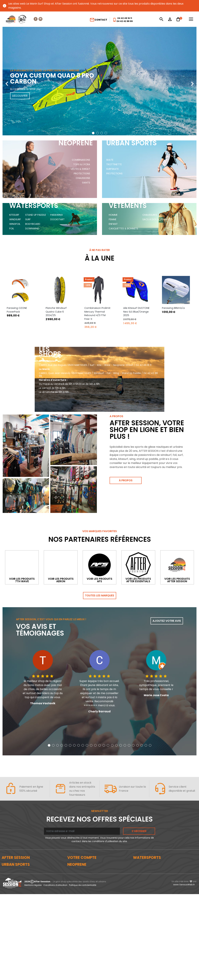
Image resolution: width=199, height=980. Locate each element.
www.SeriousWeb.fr (184, 970)
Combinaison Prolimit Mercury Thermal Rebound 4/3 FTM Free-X (97, 287)
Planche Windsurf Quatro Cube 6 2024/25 (56, 285)
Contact (98, 20)
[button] (93, 133)
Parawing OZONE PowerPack (17, 283)
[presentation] (7, 81)
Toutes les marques (100, 585)
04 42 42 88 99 (125, 21)
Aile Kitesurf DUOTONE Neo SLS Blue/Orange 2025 (136, 285)
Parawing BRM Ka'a (173, 281)
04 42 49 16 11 (125, 18)
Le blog (6, 859)
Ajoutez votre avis (167, 610)
